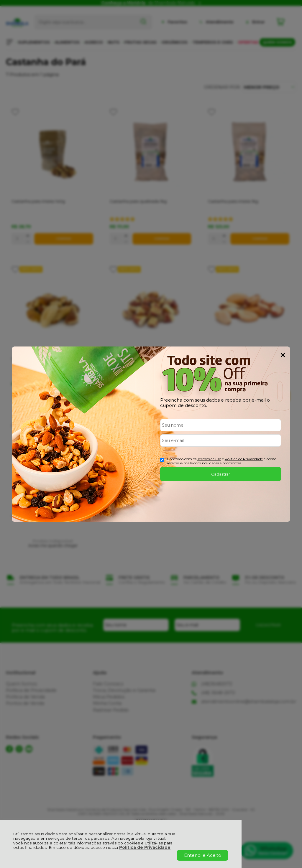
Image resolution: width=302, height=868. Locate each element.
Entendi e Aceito (203, 855)
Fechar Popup (283, 355)
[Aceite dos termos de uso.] (162, 460)
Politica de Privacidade (244, 459)
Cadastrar (221, 474)
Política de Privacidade (145, 847)
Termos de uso (209, 459)
